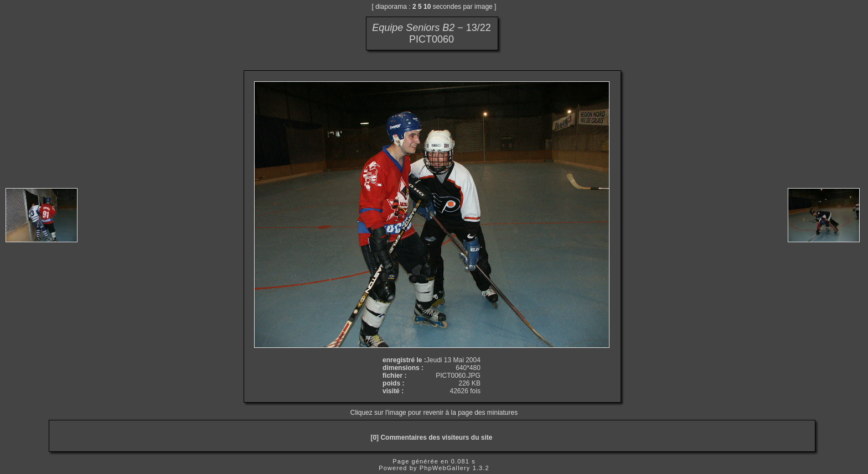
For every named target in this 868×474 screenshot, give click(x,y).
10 (427, 7)
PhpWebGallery (445, 468)
